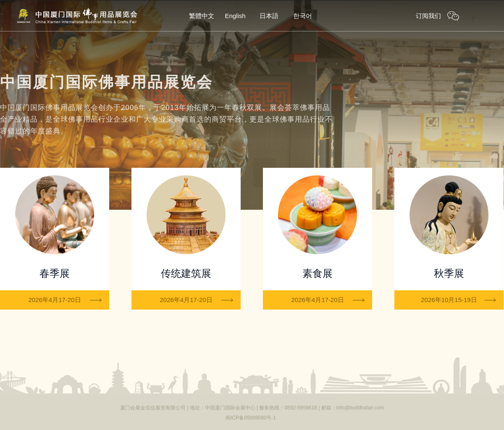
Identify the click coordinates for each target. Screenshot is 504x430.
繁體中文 (202, 16)
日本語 (269, 16)
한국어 (303, 16)
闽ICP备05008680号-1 (251, 418)
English (235, 16)
